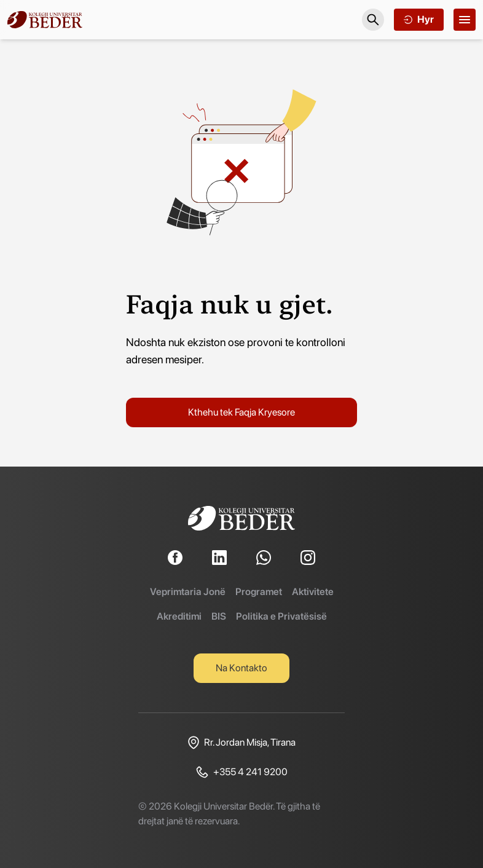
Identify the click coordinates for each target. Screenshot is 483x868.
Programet (259, 592)
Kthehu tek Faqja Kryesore (241, 412)
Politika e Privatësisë (281, 616)
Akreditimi (179, 616)
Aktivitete (313, 592)
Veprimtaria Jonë (188, 592)
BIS (219, 616)
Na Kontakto (241, 668)
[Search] (373, 20)
